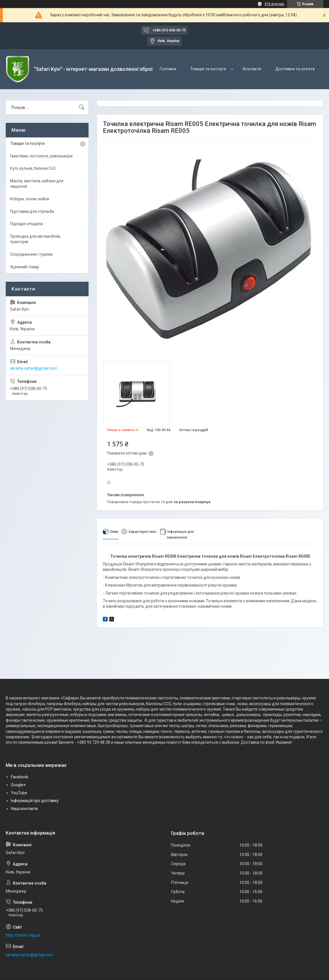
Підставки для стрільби (32, 211)
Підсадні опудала (26, 224)
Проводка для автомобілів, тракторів (35, 239)
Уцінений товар (25, 267)
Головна (168, 69)
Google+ (18, 785)
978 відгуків (274, 4)
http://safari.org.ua (23, 935)
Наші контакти (24, 809)
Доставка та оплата (295, 69)
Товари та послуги (208, 69)
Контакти (252, 69)
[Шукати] (82, 107)
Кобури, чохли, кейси (30, 199)
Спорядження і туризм (31, 254)
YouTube (19, 793)
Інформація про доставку (35, 801)
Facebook (20, 777)
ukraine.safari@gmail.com (34, 368)
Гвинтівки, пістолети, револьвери (41, 156)
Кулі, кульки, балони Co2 (33, 168)
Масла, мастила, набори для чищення (37, 184)
